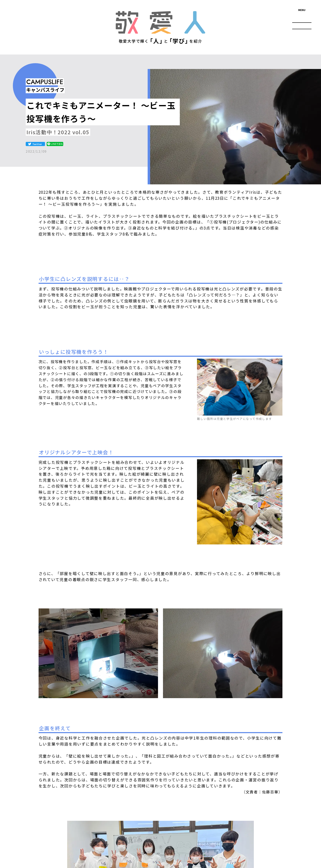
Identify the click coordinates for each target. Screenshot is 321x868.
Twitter (37, 144)
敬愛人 (160, 22)
